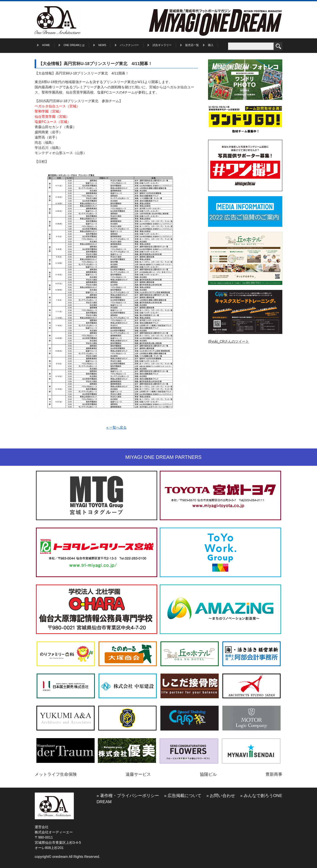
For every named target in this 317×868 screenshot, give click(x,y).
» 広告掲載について (183, 796)
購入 (211, 45)
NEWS (102, 45)
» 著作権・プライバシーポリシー (128, 796)
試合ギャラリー (162, 45)
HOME (46, 45)
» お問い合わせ (221, 796)
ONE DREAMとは (74, 45)
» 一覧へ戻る (116, 427)
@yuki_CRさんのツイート (228, 341)
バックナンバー (129, 45)
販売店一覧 (192, 45)
